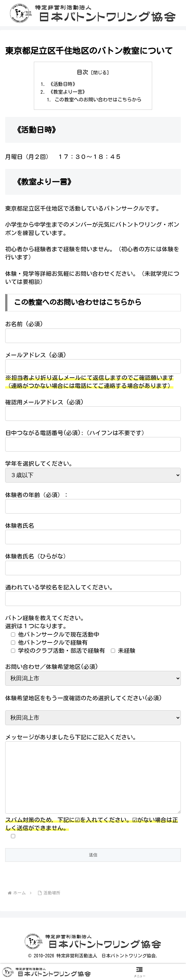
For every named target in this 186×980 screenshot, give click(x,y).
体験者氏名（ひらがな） (37, 558)
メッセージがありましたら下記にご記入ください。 (72, 739)
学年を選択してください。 (40, 465)
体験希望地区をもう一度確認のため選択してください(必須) (84, 700)
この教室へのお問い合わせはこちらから (98, 101)
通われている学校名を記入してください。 (60, 589)
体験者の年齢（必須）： (37, 496)
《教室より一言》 (66, 93)
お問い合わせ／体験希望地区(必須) (52, 669)
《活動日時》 (61, 84)
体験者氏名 (20, 527)
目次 (83, 72)
